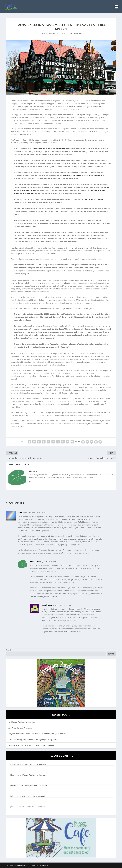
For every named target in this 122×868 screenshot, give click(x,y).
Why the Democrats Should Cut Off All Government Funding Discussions (37, 734)
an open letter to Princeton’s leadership (50, 148)
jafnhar (13, 796)
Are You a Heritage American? (20, 728)
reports (14, 123)
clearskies (23, 512)
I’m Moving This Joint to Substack (22, 722)
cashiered (15, 118)
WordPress (44, 865)
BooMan (52, 33)
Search (9, 650)
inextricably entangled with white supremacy (82, 175)
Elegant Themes (22, 865)
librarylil (14, 775)
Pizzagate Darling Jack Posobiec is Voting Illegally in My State (33, 740)
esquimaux (47, 605)
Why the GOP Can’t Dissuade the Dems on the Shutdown (31, 745)
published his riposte (94, 199)
